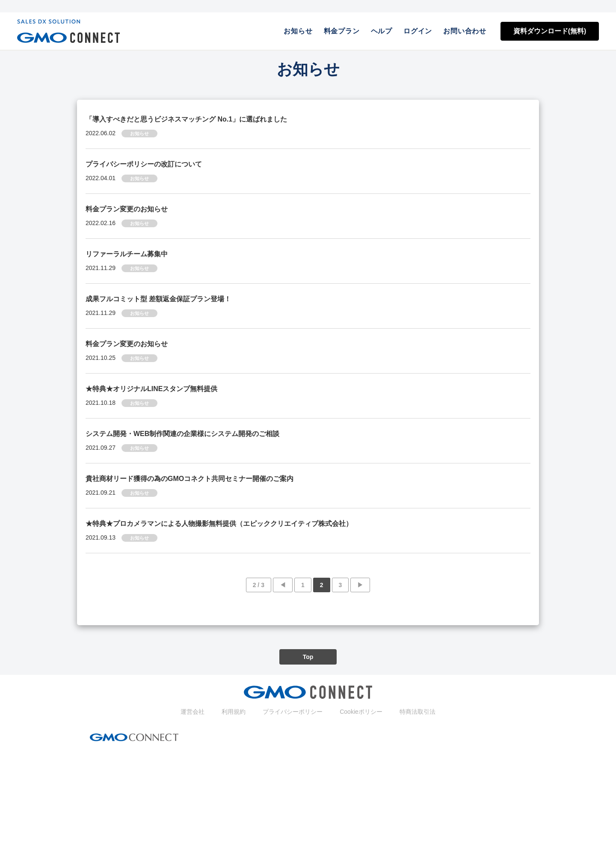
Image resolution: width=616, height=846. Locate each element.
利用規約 (234, 712)
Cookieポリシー (361, 712)
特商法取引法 (418, 712)
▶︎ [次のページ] (360, 585)
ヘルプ (382, 31)
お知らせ (298, 31)
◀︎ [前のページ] (283, 585)
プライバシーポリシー (293, 712)
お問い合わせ (465, 31)
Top (308, 657)
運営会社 (192, 712)
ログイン (418, 31)
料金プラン (342, 31)
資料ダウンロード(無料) (550, 31)
